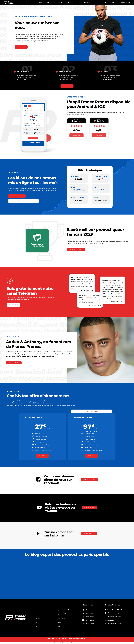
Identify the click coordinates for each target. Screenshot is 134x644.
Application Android (63, 610)
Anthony (33, 352)
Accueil (37, 610)
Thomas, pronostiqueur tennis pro (13, 579)
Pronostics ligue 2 (73, 594)
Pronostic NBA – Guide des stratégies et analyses (57, 572)
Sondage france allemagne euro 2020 (57, 579)
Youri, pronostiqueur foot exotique (14, 576)
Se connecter (125, 3)
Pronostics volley (93, 579)
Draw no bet (113, 569)
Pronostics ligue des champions (76, 579)
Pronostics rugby (93, 586)
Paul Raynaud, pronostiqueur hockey (14, 586)
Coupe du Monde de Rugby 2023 (55, 576)
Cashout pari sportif (115, 574)
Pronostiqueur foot (73, 584)
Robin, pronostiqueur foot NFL (13, 564)
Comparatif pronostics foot (75, 581)
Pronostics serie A (73, 586)
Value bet (29, 564)
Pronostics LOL (93, 594)
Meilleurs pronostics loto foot (76, 591)
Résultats (58, 3)
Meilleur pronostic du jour (54, 564)
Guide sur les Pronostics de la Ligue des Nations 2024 (78, 569)
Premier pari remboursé (53, 591)
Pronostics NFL (93, 589)
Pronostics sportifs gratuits (54, 589)
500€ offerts (90, 3)
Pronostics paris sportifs (95, 584)
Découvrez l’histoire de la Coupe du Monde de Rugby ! (57, 574)
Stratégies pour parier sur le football (56, 567)
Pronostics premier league (75, 589)
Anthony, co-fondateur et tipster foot (14, 574)
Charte (59, 626)
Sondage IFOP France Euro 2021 (55, 584)
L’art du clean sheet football (54, 569)
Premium (31, 3)
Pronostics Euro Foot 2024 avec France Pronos (78, 576)
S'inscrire (110, 3)
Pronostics (44, 3)
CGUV (59, 622)
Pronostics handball (94, 591)
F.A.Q (69, 3)
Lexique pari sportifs (32, 572)
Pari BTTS (29, 574)
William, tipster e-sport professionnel (14, 581)
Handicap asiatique (31, 579)
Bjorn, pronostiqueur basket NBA (13, 567)
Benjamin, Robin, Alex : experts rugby (14, 584)
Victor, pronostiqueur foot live (13, 569)
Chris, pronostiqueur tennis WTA (13, 572)
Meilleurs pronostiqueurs (54, 594)
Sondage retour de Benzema (54, 581)
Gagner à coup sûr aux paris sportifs (119, 567)
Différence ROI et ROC (32, 567)
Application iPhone (63, 614)
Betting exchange (31, 576)
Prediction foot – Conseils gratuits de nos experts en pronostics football (78, 574)
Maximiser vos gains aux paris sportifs (119, 572)
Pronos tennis (92, 581)
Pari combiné (113, 564)
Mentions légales (62, 618)
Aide (36, 622)
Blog (78, 3)
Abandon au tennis (94, 576)
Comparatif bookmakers (53, 586)
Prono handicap (31, 569)
